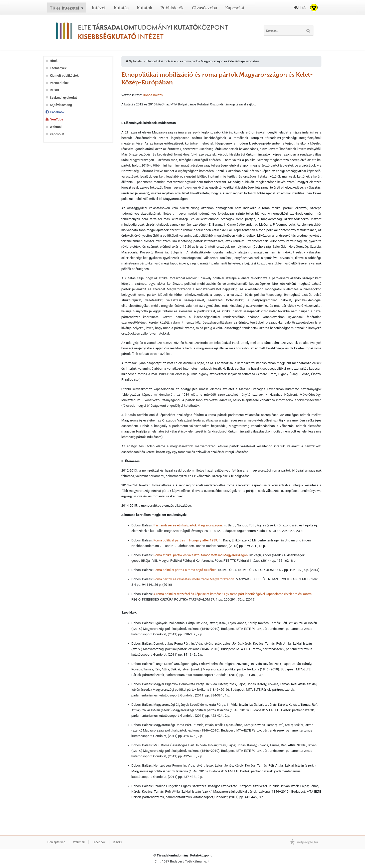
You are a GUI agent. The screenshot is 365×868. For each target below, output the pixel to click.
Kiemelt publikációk (64, 76)
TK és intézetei (64, 8)
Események (58, 68)
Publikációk (172, 8)
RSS (117, 842)
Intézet (99, 8)
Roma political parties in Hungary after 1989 (185, 540)
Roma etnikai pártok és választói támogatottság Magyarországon (201, 555)
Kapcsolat (235, 8)
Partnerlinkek (60, 83)
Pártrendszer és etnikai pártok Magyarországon (188, 525)
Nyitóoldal (134, 61)
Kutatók (145, 8)
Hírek (54, 61)
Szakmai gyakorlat (63, 98)
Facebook (57, 112)
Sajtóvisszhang (61, 105)
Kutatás (121, 8)
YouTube (57, 119)
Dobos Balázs (153, 95)
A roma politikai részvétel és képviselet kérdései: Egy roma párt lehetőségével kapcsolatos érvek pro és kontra (233, 594)
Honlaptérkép (56, 842)
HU (296, 8)
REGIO (54, 90)
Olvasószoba (205, 8)
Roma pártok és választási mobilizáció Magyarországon (194, 579)
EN (304, 8)
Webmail (56, 127)
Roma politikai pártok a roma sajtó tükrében (185, 570)
